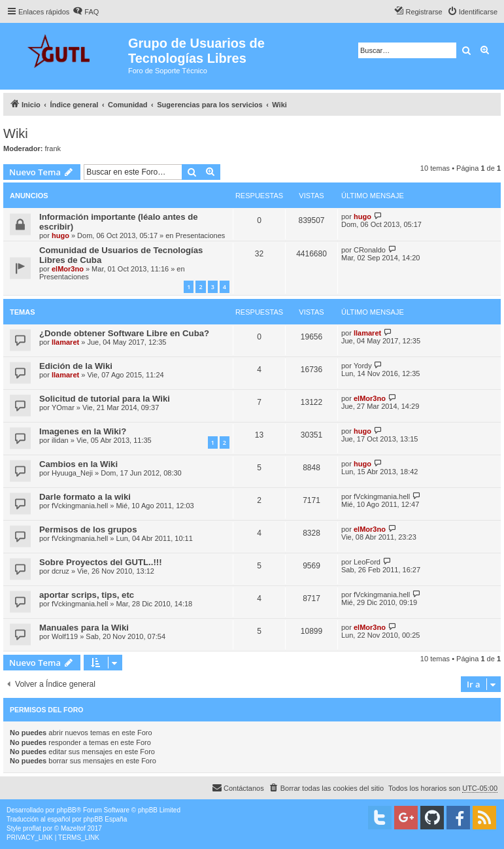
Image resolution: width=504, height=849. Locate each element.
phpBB (67, 810)
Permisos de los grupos (88, 529)
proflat (32, 828)
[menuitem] (86, 12)
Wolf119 (65, 636)
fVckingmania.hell (80, 506)
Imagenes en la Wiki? (83, 431)
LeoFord (367, 562)
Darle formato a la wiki (85, 497)
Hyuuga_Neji (72, 473)
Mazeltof (73, 828)
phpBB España (105, 819)
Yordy (363, 366)
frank (53, 148)
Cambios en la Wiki (78, 464)
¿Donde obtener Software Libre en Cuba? (124, 333)
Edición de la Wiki (76, 366)
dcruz (60, 571)
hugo (60, 235)
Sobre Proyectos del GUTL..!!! (101, 562)
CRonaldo (370, 250)
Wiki (16, 133)
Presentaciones (201, 235)
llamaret (65, 342)
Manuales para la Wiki (84, 628)
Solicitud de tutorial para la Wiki (105, 399)
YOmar (63, 407)
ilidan (60, 440)
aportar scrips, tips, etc (87, 595)
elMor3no (68, 269)
